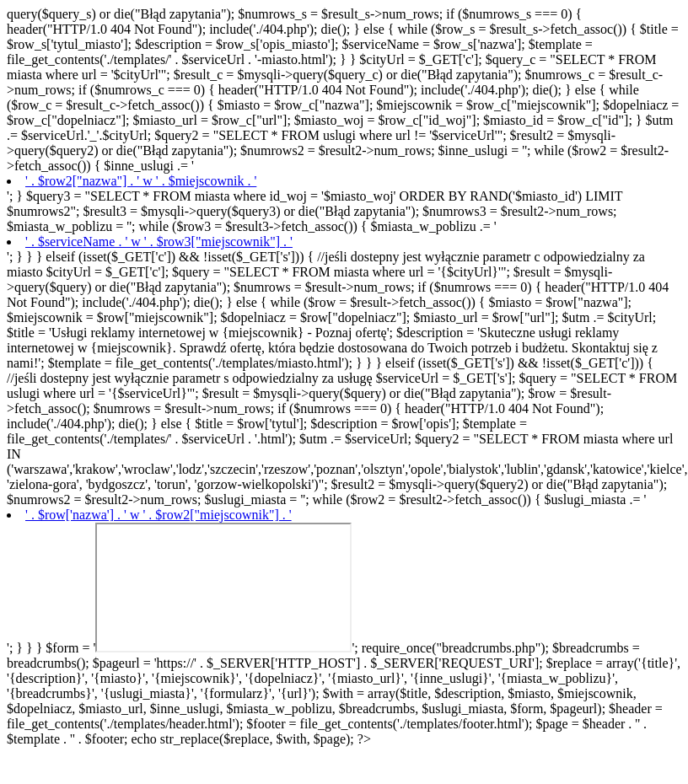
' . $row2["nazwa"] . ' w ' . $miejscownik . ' (141, 181)
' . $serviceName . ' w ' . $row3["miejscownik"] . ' (159, 242)
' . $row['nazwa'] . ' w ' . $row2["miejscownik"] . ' (159, 515)
